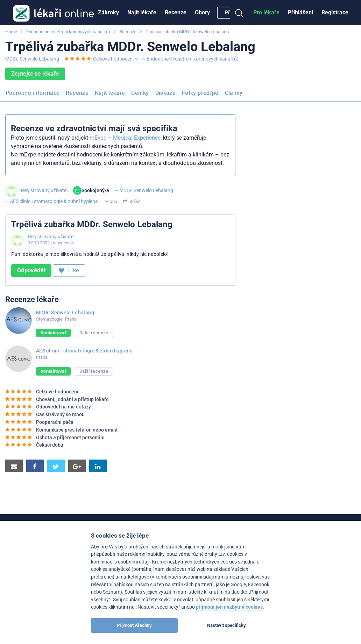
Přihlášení (300, 12)
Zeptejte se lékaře (35, 74)
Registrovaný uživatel (44, 190)
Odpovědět (31, 270)
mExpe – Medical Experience (125, 138)
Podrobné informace (33, 93)
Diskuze (166, 93)
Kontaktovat (53, 333)
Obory (202, 12)
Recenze (176, 12)
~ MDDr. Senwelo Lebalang (144, 190)
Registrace (335, 12)
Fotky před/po (200, 93)
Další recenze (94, 333)
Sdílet (135, 201)
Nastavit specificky (226, 625)
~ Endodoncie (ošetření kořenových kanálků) (190, 59)
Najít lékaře (142, 12)
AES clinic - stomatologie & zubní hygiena (84, 351)
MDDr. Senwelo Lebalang (32, 59)
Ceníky (140, 93)
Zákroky (108, 12)
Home (11, 32)
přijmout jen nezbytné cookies (229, 607)
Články (234, 93)
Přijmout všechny (134, 625)
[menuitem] (108, 13)
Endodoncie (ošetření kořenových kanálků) (68, 32)
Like (69, 271)
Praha (111, 201)
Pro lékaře (266, 12)
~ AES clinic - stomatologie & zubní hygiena (52, 201)
